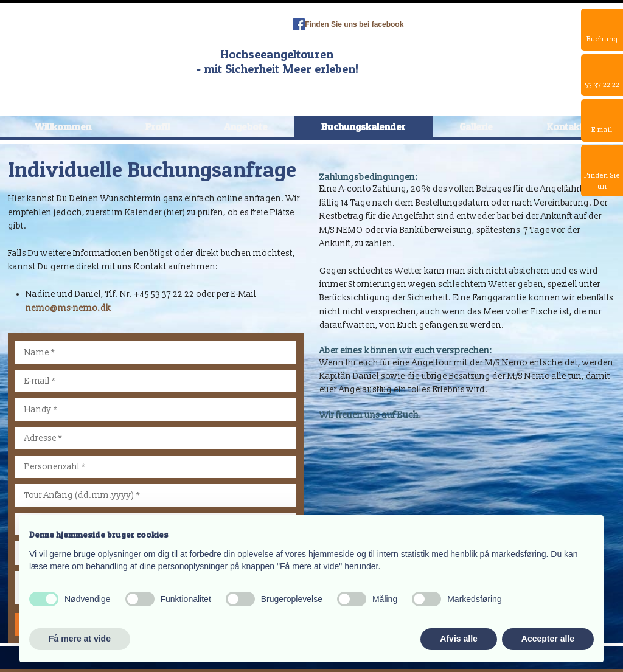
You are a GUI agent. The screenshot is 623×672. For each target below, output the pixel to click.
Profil (158, 126)
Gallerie (476, 126)
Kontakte (568, 126)
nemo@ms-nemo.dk (68, 308)
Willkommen (63, 126)
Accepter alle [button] (548, 639)
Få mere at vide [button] (80, 639)
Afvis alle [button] (458, 639)
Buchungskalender (363, 126)
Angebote (246, 126)
